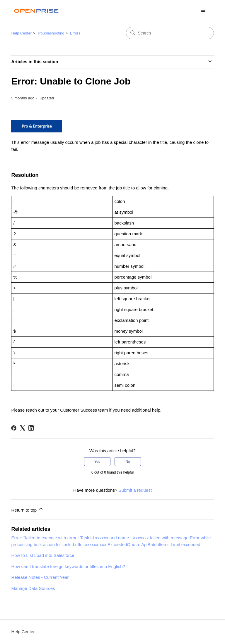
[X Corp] (23, 428)
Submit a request (135, 490)
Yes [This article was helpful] (97, 462)
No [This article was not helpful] (128, 462)
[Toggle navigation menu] (203, 11)
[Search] (170, 33)
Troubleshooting (51, 33)
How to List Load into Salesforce (43, 555)
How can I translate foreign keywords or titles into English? (68, 566)
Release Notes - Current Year (40, 577)
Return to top (27, 509)
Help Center (21, 33)
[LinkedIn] (31, 428)
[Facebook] (14, 428)
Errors (75, 33)
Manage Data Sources (33, 588)
